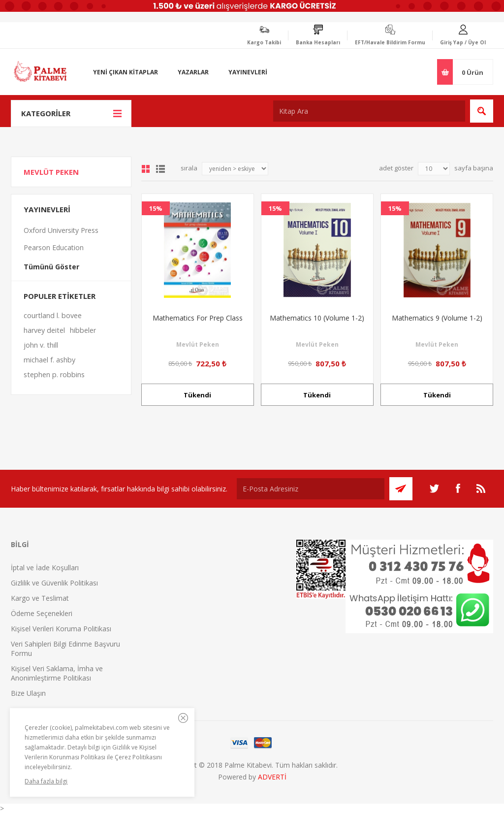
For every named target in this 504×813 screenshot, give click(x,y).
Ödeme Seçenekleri (42, 613)
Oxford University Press (61, 230)
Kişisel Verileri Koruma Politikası (61, 629)
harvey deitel (44, 330)
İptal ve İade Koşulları (45, 568)
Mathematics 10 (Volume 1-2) (317, 318)
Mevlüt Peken (198, 344)
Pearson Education (54, 247)
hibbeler (83, 330)
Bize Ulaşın (28, 693)
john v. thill (41, 345)
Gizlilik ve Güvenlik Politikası (54, 583)
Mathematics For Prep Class (198, 318)
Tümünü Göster (51, 267)
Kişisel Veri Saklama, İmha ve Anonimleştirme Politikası (57, 673)
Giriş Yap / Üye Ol (463, 42)
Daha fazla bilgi (46, 781)
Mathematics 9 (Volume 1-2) (437, 318)
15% (156, 208)
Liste (160, 169)
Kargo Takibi (264, 42)
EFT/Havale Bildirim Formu (390, 42)
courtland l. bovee (53, 315)
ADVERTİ (272, 777)
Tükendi (197, 395)
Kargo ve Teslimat (40, 598)
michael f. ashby (49, 360)
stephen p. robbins (54, 374)
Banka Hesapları (318, 42)
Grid (146, 169)
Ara (482, 111)
